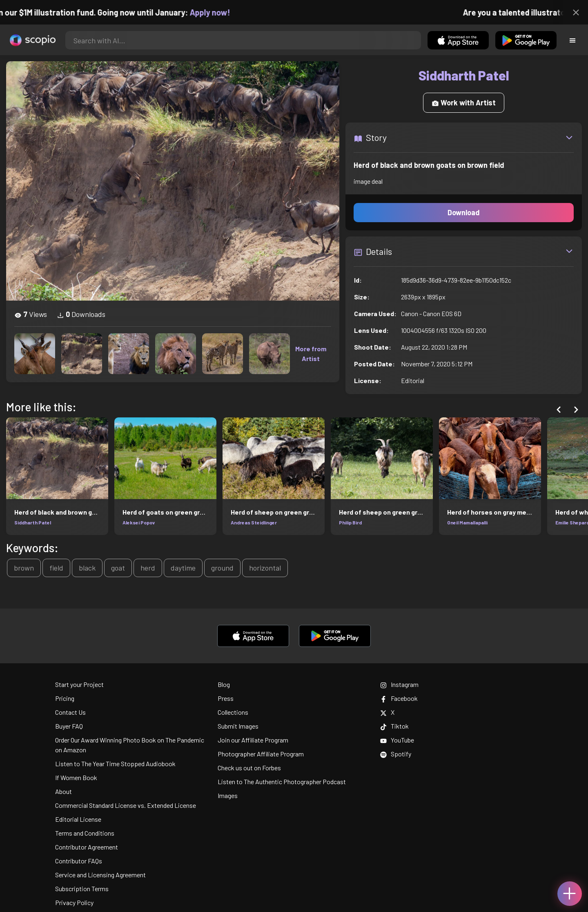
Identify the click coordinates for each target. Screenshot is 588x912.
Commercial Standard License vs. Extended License (126, 805)
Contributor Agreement (87, 847)
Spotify (396, 754)
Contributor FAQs (79, 861)
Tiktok (394, 726)
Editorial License (78, 819)
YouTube (397, 740)
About (63, 791)
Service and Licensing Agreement (100, 875)
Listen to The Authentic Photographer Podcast (282, 782)
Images (228, 795)
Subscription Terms (82, 889)
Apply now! (219, 12)
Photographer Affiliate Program (261, 754)
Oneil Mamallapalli (467, 522)
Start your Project (79, 684)
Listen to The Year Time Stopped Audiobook (115, 764)
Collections (233, 712)
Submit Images (238, 726)
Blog (224, 684)
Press (226, 698)
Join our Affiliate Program (253, 740)
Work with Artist (464, 103)
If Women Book (76, 777)
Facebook (399, 698)
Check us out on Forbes (249, 768)
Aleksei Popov (139, 522)
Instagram (399, 684)
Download (464, 212)
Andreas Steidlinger (254, 522)
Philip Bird (350, 522)
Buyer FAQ (69, 726)
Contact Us (70, 712)
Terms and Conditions (85, 833)
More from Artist (311, 353)
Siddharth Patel (33, 522)
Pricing (65, 698)
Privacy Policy (74, 902)
